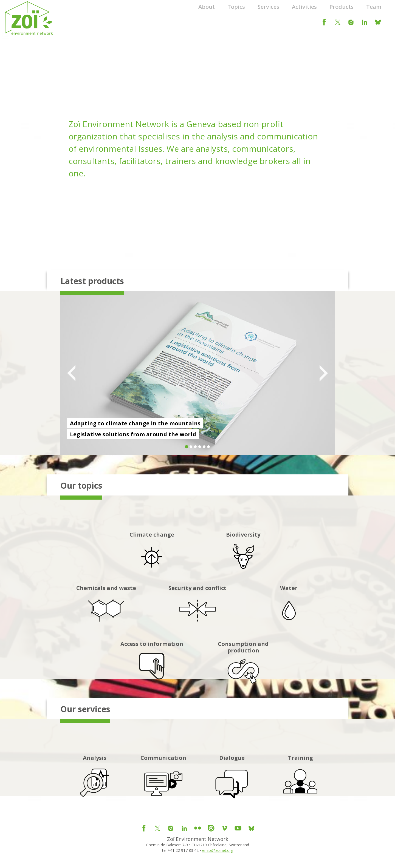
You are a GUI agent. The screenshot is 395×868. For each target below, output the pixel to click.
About (207, 7)
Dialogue (232, 777)
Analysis (95, 777)
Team (374, 7)
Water (289, 608)
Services (268, 7)
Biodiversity (243, 555)
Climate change (152, 555)
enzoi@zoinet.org (218, 850)
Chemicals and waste (106, 608)
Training (301, 777)
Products (342, 7)
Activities (304, 7)
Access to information (152, 666)
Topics (236, 7)
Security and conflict (198, 608)
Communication (163, 777)
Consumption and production (243, 670)
